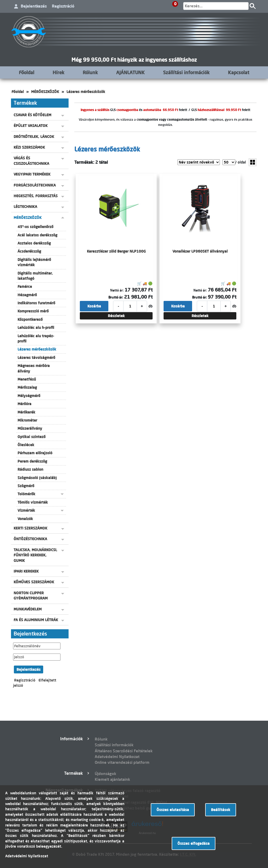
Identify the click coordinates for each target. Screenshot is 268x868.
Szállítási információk (186, 72)
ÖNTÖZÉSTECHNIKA (30, 539)
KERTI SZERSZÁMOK (30, 528)
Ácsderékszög (29, 251)
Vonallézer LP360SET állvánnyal (200, 251)
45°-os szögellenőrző (35, 227)
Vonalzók (25, 519)
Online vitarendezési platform (122, 762)
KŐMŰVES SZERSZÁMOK (34, 582)
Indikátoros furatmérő (36, 303)
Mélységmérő (29, 396)
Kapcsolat (239, 72)
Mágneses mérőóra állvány (34, 368)
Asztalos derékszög (34, 243)
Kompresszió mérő (33, 311)
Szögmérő (26, 486)
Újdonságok (105, 774)
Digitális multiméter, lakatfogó (35, 276)
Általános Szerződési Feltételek (124, 751)
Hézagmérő (27, 295)
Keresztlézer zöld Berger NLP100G (116, 251)
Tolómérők (26, 494)
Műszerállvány (30, 428)
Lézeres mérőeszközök (86, 92)
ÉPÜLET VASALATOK (31, 126)
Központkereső (30, 319)
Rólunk (90, 72)
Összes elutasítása (173, 810)
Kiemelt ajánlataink (112, 779)
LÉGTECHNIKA (25, 207)
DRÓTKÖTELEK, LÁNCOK (34, 137)
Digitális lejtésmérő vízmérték (34, 262)
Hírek (58, 72)
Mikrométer (27, 420)
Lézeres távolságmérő (36, 358)
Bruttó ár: (116, 297)
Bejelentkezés (34, 6)
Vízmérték (26, 510)
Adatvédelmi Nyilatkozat (117, 757)
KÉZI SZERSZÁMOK (29, 147)
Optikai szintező (32, 437)
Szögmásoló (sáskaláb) (37, 478)
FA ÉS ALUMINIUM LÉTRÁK (36, 620)
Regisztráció (63, 6)
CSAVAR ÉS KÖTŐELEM (32, 115)
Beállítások (221, 810)
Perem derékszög (32, 461)
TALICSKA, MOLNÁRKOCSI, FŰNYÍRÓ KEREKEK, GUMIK (35, 555)
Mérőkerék (26, 412)
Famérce (25, 287)
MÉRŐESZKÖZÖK (45, 92)
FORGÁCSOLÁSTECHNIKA (35, 185)
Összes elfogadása (194, 843)
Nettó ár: (117, 290)
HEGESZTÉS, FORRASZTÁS (36, 196)
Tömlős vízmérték (33, 502)
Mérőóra (24, 404)
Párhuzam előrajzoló (35, 453)
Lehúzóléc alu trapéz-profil (36, 339)
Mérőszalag (27, 387)
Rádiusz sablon (30, 469)
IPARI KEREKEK (26, 571)
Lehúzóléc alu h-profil (36, 328)
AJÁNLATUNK (130, 72)
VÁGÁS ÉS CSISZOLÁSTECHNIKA (31, 161)
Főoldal (27, 72)
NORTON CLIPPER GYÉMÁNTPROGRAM (31, 596)
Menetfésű (27, 379)
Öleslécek (26, 445)
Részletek (116, 316)
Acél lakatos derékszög (37, 235)
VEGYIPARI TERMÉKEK (32, 174)
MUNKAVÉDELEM (28, 609)
